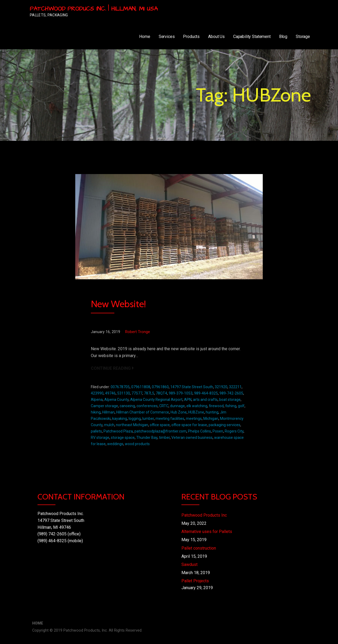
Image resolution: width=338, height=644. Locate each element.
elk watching (197, 406)
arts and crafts (205, 400)
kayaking (120, 419)
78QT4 (161, 393)
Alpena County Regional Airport (156, 400)
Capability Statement (252, 37)
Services (167, 37)
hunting (212, 412)
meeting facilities (170, 419)
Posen (218, 431)
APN (188, 400)
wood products (137, 444)
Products (191, 37)
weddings (115, 444)
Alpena (97, 400)
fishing (231, 406)
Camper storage (104, 406)
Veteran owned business (192, 438)
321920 (221, 387)
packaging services (224, 425)
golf (241, 406)
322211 (235, 387)
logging (135, 419)
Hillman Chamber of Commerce (143, 412)
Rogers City (234, 431)
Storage (303, 37)
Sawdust (189, 564)
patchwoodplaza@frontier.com (160, 431)
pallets (96, 431)
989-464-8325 (206, 393)
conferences (147, 406)
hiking (96, 412)
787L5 (149, 393)
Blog (283, 37)
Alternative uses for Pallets (207, 532)
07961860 (160, 387)
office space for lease (189, 425)
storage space (123, 438)
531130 (124, 393)
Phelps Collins (199, 431)
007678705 (120, 387)
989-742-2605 (231, 393)
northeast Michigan (132, 425)
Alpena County (116, 400)
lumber (148, 419)
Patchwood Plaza (118, 431)
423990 (97, 393)
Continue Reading (111, 368)
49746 (110, 393)
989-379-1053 (181, 393)
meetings (194, 419)
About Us (216, 37)
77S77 (137, 393)
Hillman (108, 412)
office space (160, 425)
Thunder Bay (147, 438)
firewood (216, 406)
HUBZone (196, 412)
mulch (109, 425)
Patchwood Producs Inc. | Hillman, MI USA (94, 9)
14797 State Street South (192, 387)
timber (164, 438)
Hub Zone (179, 412)
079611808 (141, 387)
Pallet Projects (195, 581)
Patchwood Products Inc (204, 515)
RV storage (100, 438)
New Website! (118, 304)
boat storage (230, 400)
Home (145, 37)
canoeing (127, 406)
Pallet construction (199, 548)
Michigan (211, 419)
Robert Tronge (138, 332)
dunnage (177, 406)
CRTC (164, 406)
